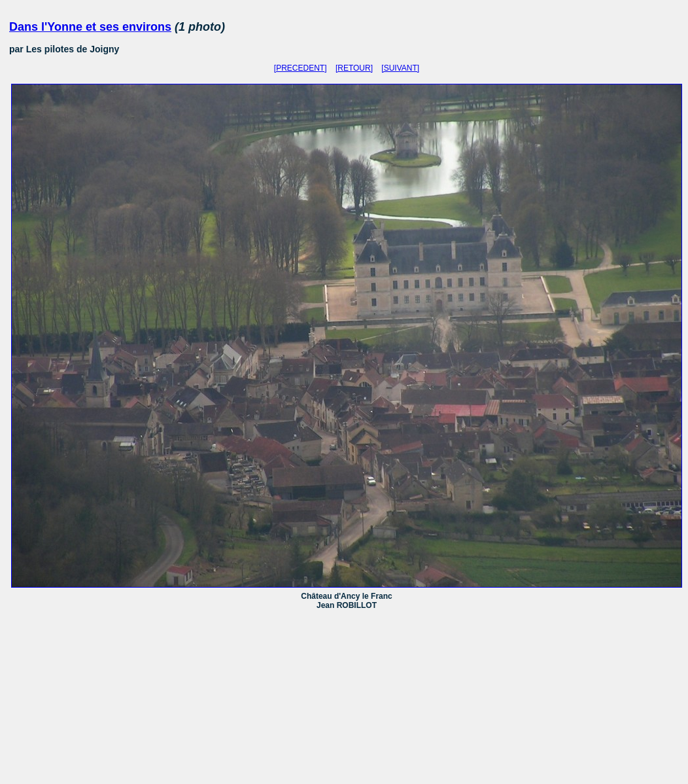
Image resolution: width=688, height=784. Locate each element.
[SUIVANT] (400, 68)
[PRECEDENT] (301, 68)
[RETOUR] (354, 68)
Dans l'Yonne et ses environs (90, 27)
